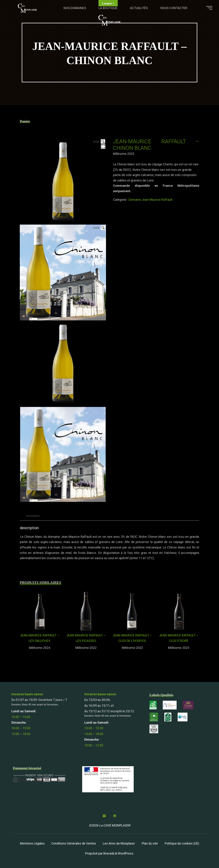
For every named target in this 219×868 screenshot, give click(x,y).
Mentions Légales (32, 843)
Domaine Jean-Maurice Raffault (150, 200)
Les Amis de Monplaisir (119, 843)
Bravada (109, 853)
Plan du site (150, 843)
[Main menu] (208, 8)
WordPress (126, 853)
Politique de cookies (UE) (182, 843)
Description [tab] (33, 516)
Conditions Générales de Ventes (74, 843)
